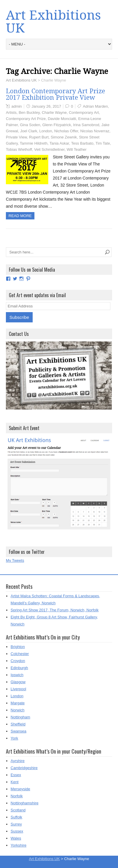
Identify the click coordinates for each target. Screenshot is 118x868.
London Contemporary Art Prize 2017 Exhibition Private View (55, 94)
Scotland (18, 810)
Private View (16, 137)
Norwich (18, 710)
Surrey (16, 824)
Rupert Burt (39, 137)
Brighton (18, 647)
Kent (15, 782)
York (14, 738)
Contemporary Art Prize (26, 119)
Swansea (18, 731)
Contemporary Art (84, 112)
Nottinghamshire (25, 803)
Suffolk (16, 817)
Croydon (18, 661)
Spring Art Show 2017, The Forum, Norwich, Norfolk (55, 610)
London (46, 131)
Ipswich (17, 675)
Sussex (17, 831)
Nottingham (20, 717)
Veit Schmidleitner (49, 149)
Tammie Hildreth (34, 143)
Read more (20, 216)
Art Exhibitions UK (53, 22)
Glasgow (18, 682)
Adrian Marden (95, 106)
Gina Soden (30, 125)
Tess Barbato (82, 143)
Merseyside (20, 789)
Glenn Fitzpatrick (57, 125)
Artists (11, 112)
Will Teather (77, 149)
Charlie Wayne (54, 112)
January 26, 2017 (46, 106)
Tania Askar (59, 143)
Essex (16, 775)
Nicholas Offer (66, 131)
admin (17, 106)
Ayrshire (18, 761)
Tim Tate (103, 143)
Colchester (20, 654)
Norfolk (17, 796)
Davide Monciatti (62, 119)
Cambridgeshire (24, 768)
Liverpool (18, 689)
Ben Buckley (29, 112)
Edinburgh (19, 668)
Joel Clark (29, 131)
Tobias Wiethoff (19, 149)
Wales (16, 838)
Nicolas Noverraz (95, 131)
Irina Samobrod (86, 125)
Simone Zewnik (64, 137)
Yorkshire (19, 845)
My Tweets (15, 560)
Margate (18, 703)
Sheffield (18, 724)
